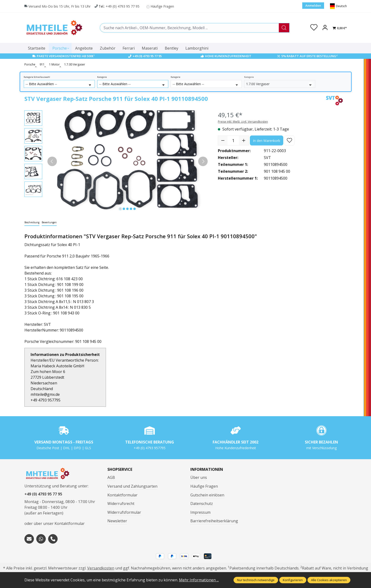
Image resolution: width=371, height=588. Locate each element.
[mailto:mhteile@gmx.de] (29, 539)
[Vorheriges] (52, 161)
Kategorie (102, 77)
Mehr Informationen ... (199, 580)
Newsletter (117, 521)
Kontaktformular (70, 523)
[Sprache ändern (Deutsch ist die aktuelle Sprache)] (338, 6)
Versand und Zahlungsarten (132, 486)
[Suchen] (284, 28)
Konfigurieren (293, 580)
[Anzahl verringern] (223, 140)
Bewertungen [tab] (49, 222)
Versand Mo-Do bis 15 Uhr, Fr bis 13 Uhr (60, 6)
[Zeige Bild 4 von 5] (131, 209)
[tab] (32, 223)
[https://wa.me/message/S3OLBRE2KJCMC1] (41, 539)
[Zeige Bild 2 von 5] (124, 209)
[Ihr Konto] (325, 28)
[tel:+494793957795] (53, 539)
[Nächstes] (203, 161)
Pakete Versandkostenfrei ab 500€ (66, 56)
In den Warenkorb (267, 141)
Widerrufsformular (124, 512)
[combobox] (189, 28)
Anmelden (313, 5)
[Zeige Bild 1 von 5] (120, 209)
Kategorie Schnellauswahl (37, 77)
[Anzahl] (233, 140)
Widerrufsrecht (121, 504)
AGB (111, 477)
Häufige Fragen (162, 6)
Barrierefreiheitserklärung (214, 521)
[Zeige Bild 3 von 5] (128, 209)
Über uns (199, 477)
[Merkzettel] (314, 28)
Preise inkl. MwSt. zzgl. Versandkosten (243, 122)
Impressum (200, 512)
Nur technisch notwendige (256, 580)
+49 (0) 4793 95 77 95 (123, 6)
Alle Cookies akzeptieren (329, 580)
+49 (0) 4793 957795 (150, 448)
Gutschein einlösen (207, 495)
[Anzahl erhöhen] (244, 140)
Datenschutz (202, 504)
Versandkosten (101, 568)
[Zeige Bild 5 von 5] (135, 209)
